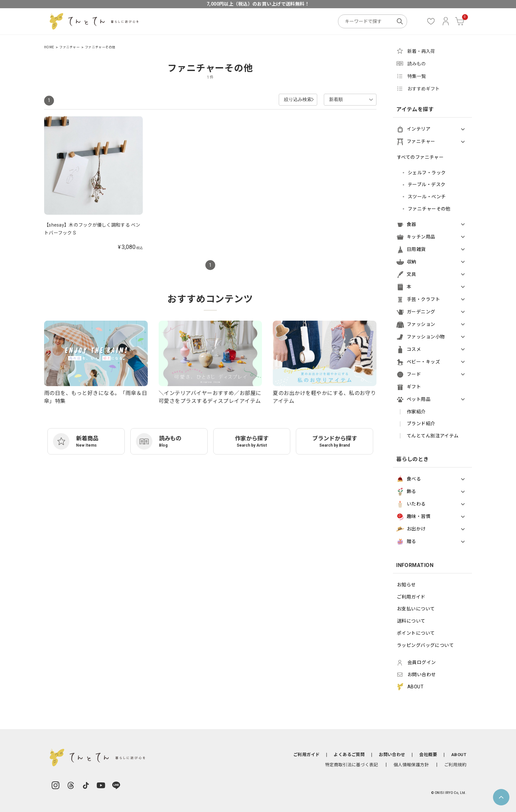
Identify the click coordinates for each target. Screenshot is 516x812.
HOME (49, 47)
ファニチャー (69, 47)
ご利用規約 (455, 765)
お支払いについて (416, 609)
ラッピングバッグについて (425, 645)
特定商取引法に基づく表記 (352, 765)
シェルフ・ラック (427, 173)
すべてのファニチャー (420, 157)
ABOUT (459, 755)
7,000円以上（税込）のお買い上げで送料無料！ (258, 4)
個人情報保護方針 (411, 765)
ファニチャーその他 (100, 47)
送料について (411, 621)
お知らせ (406, 585)
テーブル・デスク (426, 185)
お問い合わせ (392, 755)
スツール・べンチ (427, 197)
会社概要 (428, 755)
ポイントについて (416, 633)
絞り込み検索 (282, 99)
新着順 (335, 99)
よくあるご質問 (349, 755)
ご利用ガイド (411, 597)
